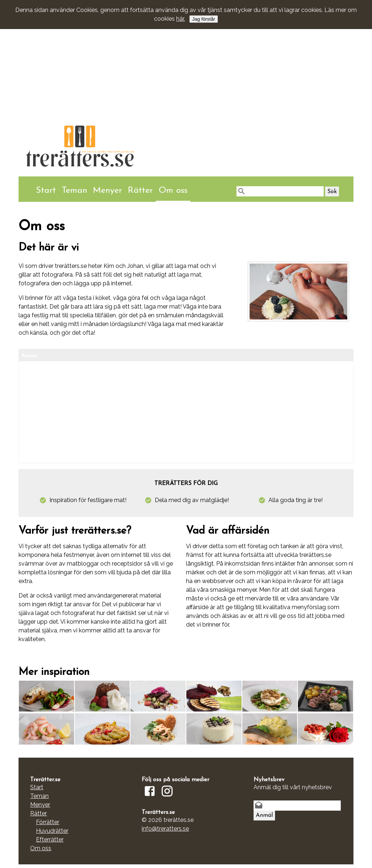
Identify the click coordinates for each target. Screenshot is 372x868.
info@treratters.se (165, 829)
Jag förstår (204, 19)
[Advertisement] (186, 56)
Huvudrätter (52, 831)
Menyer (108, 191)
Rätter (140, 191)
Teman (74, 191)
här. (181, 19)
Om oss (173, 191)
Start (46, 191)
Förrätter (48, 822)
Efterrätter (50, 840)
